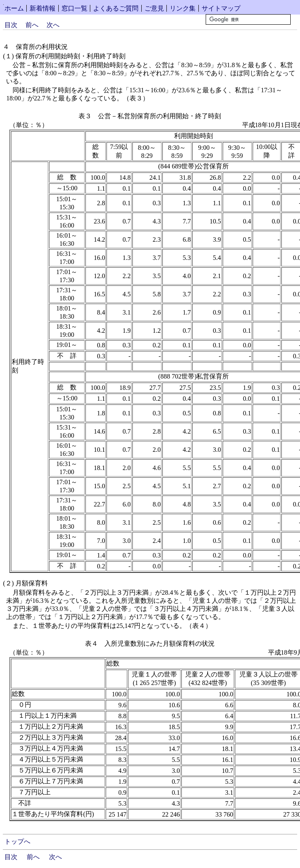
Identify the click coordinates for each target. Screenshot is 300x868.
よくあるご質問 (116, 8)
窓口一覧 (74, 8)
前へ (32, 25)
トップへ (17, 841)
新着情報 (43, 8)
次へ (53, 25)
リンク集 (183, 8)
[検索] (248, 19)
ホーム (14, 8)
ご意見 (154, 8)
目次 (11, 25)
